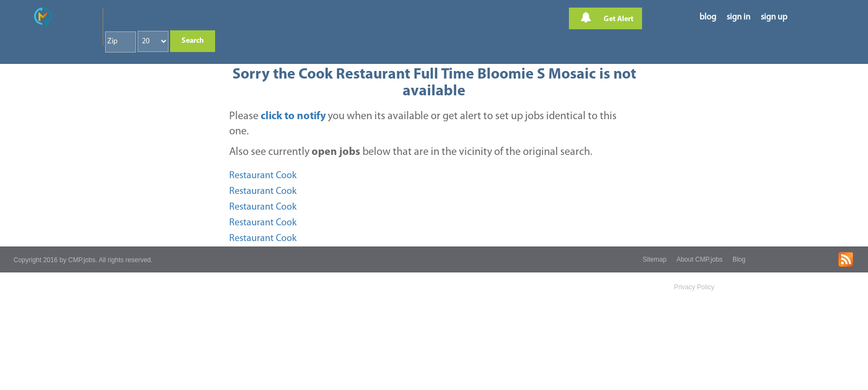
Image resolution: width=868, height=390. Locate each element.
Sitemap (655, 259)
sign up (774, 17)
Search (193, 41)
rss (846, 259)
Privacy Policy (694, 287)
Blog (739, 259)
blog (708, 17)
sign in (739, 17)
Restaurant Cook (263, 176)
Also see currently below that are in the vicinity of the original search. (411, 152)
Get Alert (607, 18)
